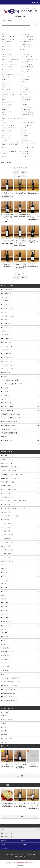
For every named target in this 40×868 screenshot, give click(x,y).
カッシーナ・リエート (8, 69)
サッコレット (5, 87)
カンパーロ (5, 79)
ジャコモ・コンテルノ (8, 92)
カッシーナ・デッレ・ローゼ (27, 64)
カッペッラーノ (6, 72)
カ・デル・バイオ (25, 54)
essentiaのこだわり (6, 720)
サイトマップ (5, 712)
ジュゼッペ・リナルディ (8, 94)
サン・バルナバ (6, 89)
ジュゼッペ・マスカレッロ (27, 92)
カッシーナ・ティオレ (26, 62)
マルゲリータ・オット (8, 133)
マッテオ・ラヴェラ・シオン (9, 128)
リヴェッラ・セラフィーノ (27, 147)
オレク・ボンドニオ (7, 54)
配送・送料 (4, 731)
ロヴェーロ (23, 156)
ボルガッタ (5, 123)
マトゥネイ (23, 128)
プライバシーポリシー (21, 855)
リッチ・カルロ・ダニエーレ (9, 151)
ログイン (3, 844)
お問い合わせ (4, 848)
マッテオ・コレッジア (26, 125)
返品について (31, 853)
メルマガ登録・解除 (31, 855)
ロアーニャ (5, 156)
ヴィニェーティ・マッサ (26, 44)
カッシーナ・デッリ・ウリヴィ (10, 64)
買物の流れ (4, 735)
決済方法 (3, 727)
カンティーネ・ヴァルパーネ (27, 77)
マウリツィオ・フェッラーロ (27, 123)
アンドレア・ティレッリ (8, 39)
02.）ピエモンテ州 (9, 29)
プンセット (23, 119)
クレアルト (5, 84)
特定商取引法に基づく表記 (10, 855)
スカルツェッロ (6, 97)
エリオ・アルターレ (7, 49)
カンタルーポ (5, 77)
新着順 (25, 168)
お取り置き (4, 742)
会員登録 (23, 841)
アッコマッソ (5, 34)
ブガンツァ (5, 115)
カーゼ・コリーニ (6, 82)
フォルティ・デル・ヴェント (27, 112)
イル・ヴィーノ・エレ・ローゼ (28, 39)
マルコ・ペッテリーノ (26, 133)
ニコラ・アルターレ (7, 107)
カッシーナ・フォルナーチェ (27, 67)
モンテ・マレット (6, 135)
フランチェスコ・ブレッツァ (27, 115)
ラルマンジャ (5, 147)
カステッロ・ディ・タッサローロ (10, 59)
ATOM (24, 857)
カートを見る (24, 844)
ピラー (4, 110)
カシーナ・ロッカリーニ (26, 57)
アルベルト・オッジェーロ (27, 37)
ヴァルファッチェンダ (26, 42)
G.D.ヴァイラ (24, 94)
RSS (21, 857)
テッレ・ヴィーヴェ (25, 99)
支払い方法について (14, 853)
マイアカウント (4, 841)
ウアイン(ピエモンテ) (7, 42)
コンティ (23, 84)
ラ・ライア (5, 140)
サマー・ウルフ (24, 87)
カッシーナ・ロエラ (25, 69)
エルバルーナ (24, 49)
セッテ (4, 99)
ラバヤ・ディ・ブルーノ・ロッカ (28, 143)
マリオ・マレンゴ (6, 130)
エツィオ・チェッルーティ (27, 47)
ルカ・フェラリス (25, 151)
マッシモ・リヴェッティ (8, 125)
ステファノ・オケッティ (26, 97)
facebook (17, 857)
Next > (24, 173)
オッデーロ (5, 52)
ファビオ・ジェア (6, 112)
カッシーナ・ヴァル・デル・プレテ (29, 59)
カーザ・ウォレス (25, 79)
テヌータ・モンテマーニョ (9, 102)
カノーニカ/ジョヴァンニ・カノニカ (11, 74)
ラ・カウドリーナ (25, 135)
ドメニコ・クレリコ (7, 105)
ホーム (3, 29)
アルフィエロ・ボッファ (8, 37)
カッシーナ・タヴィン (8, 62)
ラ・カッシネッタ (6, 138)
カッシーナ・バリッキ (8, 67)
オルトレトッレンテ (25, 52)
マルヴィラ (23, 130)
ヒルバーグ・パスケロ (26, 110)
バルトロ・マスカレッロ (26, 107)
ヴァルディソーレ (6, 47)
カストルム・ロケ (25, 72)
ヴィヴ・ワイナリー (7, 44)
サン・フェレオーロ (25, 89)
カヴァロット (5, 57)
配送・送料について (23, 853)
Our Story (4, 716)
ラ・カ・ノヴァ (24, 138)
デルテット (23, 102)
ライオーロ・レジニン (26, 140)
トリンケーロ (24, 105)
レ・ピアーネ (5, 154)
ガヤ (21, 74)
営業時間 (3, 723)
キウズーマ (23, 82)
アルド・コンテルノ (25, 34)
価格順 (21, 168)
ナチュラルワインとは (7, 738)
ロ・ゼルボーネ (24, 154)
